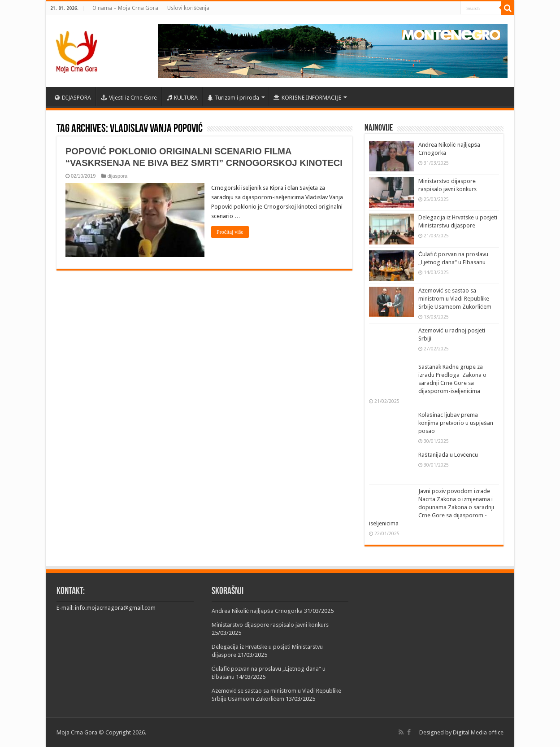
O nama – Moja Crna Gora (125, 8)
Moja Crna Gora (77, 732)
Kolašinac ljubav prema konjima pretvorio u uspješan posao (456, 423)
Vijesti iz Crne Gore (129, 98)
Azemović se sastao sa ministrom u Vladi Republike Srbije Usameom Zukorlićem (455, 299)
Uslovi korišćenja (188, 8)
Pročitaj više (230, 232)
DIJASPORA (73, 98)
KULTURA (182, 98)
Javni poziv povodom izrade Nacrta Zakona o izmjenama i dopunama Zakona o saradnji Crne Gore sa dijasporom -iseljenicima (432, 507)
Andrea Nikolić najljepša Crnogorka (257, 611)
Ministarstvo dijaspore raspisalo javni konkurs (270, 625)
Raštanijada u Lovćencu (448, 455)
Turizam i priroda (233, 98)
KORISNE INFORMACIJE (307, 98)
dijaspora (117, 176)
